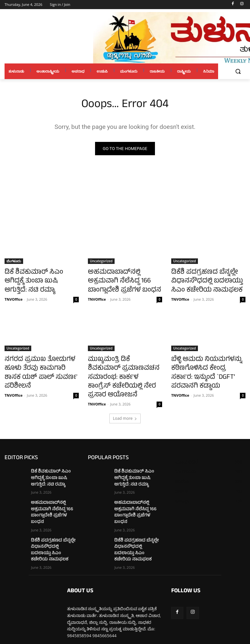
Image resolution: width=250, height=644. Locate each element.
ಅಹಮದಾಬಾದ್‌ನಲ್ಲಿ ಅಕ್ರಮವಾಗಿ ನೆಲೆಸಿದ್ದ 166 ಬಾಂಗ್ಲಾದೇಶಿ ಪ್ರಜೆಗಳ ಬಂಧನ (123, 280)
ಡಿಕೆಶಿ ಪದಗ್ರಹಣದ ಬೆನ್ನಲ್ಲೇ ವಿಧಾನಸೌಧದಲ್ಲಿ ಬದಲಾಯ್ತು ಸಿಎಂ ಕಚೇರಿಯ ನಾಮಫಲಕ (206, 280)
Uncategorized (101, 262)
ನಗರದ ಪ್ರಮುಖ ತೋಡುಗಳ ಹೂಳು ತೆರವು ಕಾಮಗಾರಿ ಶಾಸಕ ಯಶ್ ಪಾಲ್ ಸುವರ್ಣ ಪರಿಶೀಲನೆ (41, 362)
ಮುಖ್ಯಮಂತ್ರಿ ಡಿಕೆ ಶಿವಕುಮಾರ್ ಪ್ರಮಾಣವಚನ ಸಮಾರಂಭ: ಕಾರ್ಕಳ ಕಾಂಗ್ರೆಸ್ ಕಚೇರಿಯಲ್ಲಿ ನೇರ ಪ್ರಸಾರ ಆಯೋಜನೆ (124, 366)
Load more (125, 399)
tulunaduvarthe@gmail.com (118, 609)
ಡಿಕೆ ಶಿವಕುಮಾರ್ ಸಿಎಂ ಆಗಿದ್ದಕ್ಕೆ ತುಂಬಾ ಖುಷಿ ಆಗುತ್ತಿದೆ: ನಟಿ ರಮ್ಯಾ (39, 276)
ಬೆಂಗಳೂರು (14, 262)
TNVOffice (14, 288)
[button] (238, 71)
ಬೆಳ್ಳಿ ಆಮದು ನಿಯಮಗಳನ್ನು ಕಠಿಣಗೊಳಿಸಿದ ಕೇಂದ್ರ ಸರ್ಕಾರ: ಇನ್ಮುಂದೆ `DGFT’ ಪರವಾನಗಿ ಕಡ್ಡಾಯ (203, 366)
